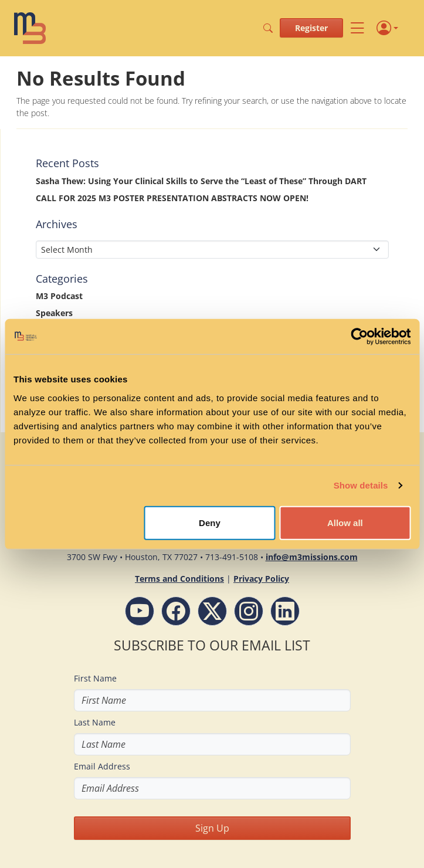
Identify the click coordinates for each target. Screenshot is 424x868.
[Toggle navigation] (357, 28)
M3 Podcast (59, 296)
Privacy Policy (261, 579)
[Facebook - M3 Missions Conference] (176, 611)
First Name (95, 678)
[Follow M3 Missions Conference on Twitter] (212, 611)
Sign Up (212, 828)
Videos (49, 398)
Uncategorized (65, 364)
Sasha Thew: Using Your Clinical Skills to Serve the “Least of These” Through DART (201, 181)
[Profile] (387, 28)
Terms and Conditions (179, 579)
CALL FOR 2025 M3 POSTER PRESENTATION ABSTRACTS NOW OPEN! (172, 198)
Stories (50, 347)
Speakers (54, 313)
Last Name (95, 722)
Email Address (102, 766)
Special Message (68, 330)
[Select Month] (212, 250)
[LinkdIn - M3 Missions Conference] (285, 611)
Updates (53, 381)
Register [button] (311, 28)
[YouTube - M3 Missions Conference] (140, 611)
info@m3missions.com (312, 557)
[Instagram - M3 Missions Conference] (249, 611)
